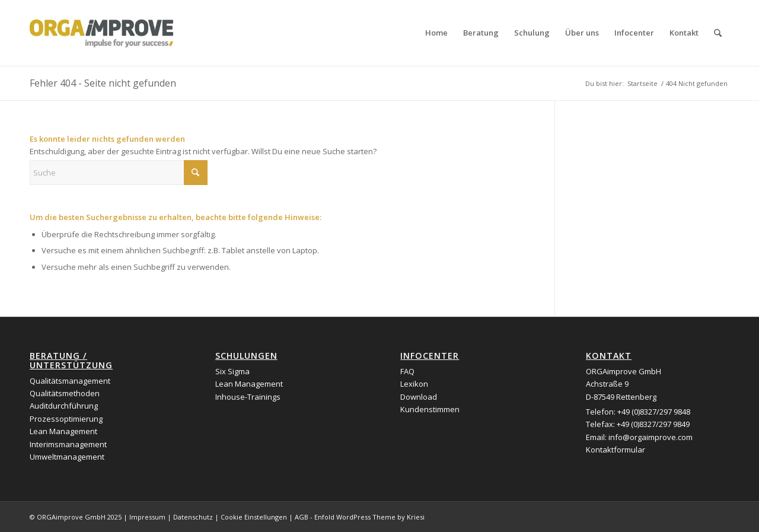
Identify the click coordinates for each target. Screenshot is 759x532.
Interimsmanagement (68, 444)
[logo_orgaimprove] (101, 33)
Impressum (147, 517)
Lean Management (63, 431)
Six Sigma (232, 371)
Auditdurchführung (64, 406)
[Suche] (718, 33)
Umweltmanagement (67, 457)
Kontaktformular (616, 450)
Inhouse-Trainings (248, 397)
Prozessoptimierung (66, 419)
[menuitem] (436, 33)
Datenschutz (193, 517)
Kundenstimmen (430, 409)
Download (419, 397)
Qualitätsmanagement (70, 381)
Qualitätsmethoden (65, 393)
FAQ (407, 371)
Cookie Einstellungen (254, 517)
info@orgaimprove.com (650, 437)
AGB (302, 517)
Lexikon (414, 384)
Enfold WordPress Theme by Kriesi (369, 517)
